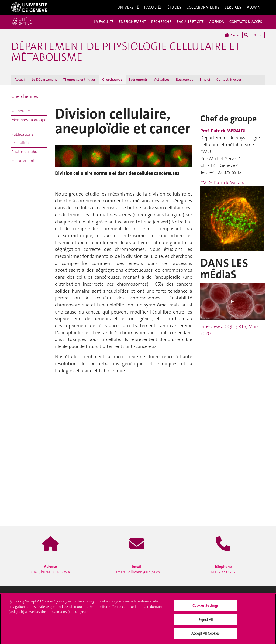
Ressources (185, 79)
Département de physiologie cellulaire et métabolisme (126, 52)
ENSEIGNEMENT (132, 22)
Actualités (162, 79)
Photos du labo (24, 152)
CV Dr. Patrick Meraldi (223, 183)
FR (260, 35)
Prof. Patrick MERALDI (223, 131)
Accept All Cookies (206, 635)
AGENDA (217, 22)
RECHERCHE (161, 22)
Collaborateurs (203, 7)
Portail (233, 35)
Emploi (205, 79)
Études (174, 7)
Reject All (206, 621)
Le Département (44, 79)
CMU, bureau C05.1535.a (51, 569)
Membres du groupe (29, 120)
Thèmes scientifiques (80, 79)
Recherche (21, 111)
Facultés (153, 7)
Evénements (138, 79)
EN (254, 35)
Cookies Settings (206, 607)
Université (128, 7)
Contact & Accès (229, 79)
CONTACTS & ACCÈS (246, 22)
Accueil (20, 79)
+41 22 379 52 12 (223, 569)
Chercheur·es (112, 79)
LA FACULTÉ (104, 22)
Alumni (254, 7)
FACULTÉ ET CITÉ (190, 22)
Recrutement (23, 161)
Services (233, 7)
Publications (22, 134)
